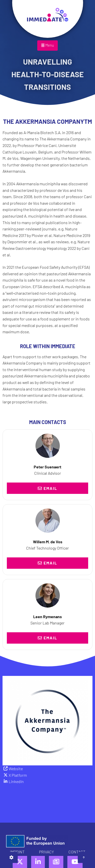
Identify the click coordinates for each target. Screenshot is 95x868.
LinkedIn (16, 781)
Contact (77, 852)
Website (16, 769)
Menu (48, 45)
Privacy (46, 852)
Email (48, 488)
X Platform (18, 775)
